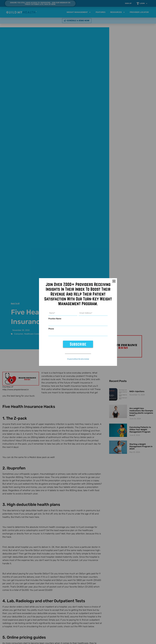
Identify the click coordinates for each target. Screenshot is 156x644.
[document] (78, 322)
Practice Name (55, 319)
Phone (51, 329)
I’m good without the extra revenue (78, 359)
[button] (114, 282)
